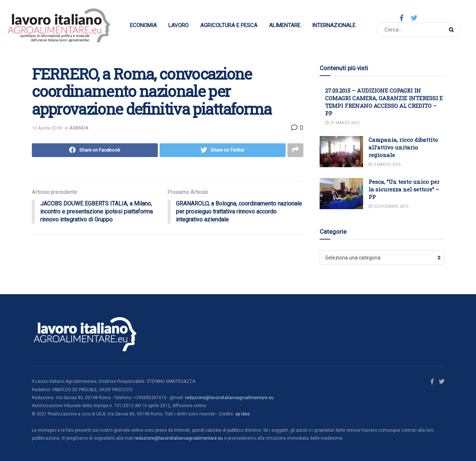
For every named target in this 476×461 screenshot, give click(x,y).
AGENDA (79, 128)
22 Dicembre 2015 (388, 206)
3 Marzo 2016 (385, 164)
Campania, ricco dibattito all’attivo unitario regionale (403, 147)
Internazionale (334, 25)
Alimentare (285, 25)
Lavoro (178, 25)
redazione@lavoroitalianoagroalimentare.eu (229, 398)
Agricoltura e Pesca (229, 25)
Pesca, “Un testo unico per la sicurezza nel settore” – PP (404, 189)
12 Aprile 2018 (47, 128)
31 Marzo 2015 (342, 123)
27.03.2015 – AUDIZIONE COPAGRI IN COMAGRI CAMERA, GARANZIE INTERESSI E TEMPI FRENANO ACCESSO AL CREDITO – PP (384, 102)
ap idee (243, 414)
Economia (143, 25)
